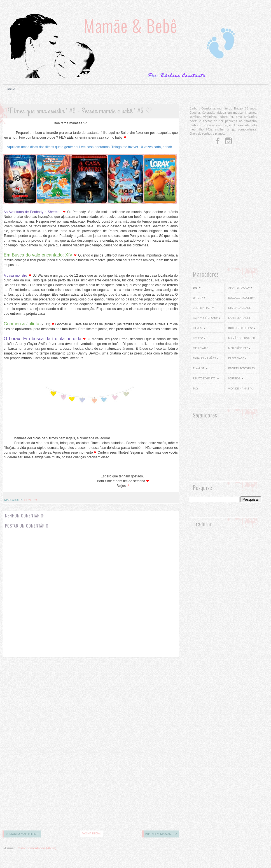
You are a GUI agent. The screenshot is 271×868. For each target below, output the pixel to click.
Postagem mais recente (23, 834)
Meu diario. (201, 348)
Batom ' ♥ (199, 298)
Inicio (11, 89)
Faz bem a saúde (240, 318)
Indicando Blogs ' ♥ (242, 328)
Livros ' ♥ (199, 338)
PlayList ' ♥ (200, 368)
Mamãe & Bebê (131, 25)
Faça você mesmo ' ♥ (206, 318)
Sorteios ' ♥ (236, 379)
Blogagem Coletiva (242, 298)
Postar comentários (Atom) (37, 848)
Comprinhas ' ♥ (203, 308)
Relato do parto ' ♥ (206, 379)
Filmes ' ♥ (31, 500)
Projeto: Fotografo (241, 368)
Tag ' (196, 389)
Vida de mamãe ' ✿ (241, 389)
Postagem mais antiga (161, 834)
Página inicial (91, 833)
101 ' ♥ (197, 288)
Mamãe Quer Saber (241, 338)
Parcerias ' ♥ (237, 358)
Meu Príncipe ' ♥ (239, 348)
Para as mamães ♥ (205, 358)
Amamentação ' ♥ (240, 288)
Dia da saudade (240, 308)
